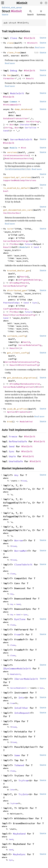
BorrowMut (21, 551)
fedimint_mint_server (12, 8)
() (20, 348)
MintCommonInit (12, 105)
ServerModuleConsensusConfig (22, 362)
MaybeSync (19, 854)
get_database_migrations (22, 378)
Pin (12, 244)
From (17, 634)
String (35, 121)
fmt (9, 75)
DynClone (20, 619)
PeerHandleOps (12, 303)
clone (10, 43)
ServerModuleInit (21, 139)
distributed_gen (17, 290)
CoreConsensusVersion (16, 155)
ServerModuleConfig (15, 286)
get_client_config (18, 353)
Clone (14, 38)
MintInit (22, 3)
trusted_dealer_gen (18, 271)
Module (13, 148)
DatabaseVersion (31, 384)
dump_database (23, 109)
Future (29, 244)
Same (17, 755)
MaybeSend (19, 834)
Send (6, 131)
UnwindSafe (16, 461)
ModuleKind (26, 422)
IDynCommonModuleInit (17, 669)
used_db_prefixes (17, 409)
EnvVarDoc (14, 213)
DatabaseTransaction (15, 118)
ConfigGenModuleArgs (29, 280)
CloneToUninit (23, 565)
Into (21, 698)
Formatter (9, 78)
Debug (14, 71)
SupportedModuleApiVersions (20, 180)
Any (16, 475)
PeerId (24, 277)
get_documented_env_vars (18, 210)
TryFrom (23, 781)
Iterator (25, 124)
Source (5, 15)
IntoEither (21, 708)
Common (13, 102)
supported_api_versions (17, 177)
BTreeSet (21, 412)
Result (30, 78)
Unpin (12, 456)
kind (10, 422)
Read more (40, 47)
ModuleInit (17, 93)
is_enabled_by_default (17, 188)
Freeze (13, 436)
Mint (24, 148)
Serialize (31, 128)
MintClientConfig (29, 365)
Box (12, 124)
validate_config (17, 336)
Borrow (18, 540)
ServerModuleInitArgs (16, 241)
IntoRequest (22, 713)
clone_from (13, 52)
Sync (35, 303)
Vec (28, 121)
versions (12, 152)
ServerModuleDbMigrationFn (19, 387)
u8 (29, 412)
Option (11, 412)
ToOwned (19, 765)
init (10, 229)
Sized (24, 481)
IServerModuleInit (26, 679)
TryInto (23, 794)
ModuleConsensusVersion (18, 158)
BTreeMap (15, 283)
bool (6, 191)
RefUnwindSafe (18, 441)
